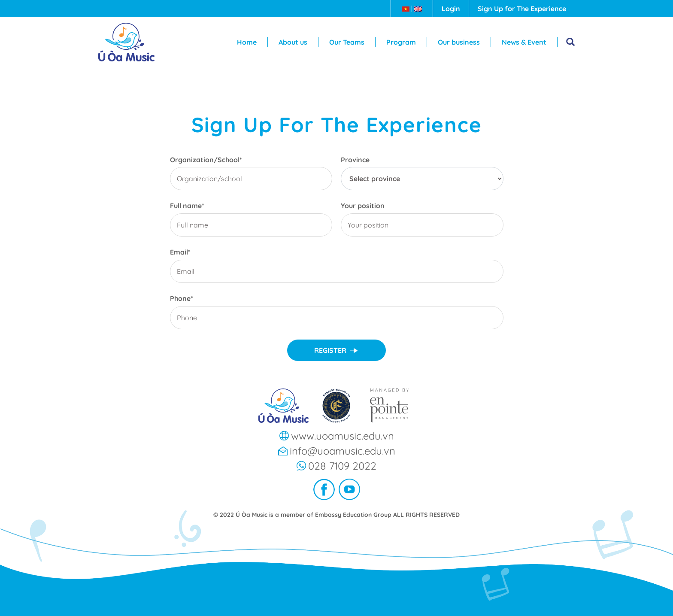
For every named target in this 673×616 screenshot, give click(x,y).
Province (355, 160)
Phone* (182, 299)
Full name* (187, 206)
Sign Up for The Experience (522, 9)
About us (293, 42)
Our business (459, 42)
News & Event (524, 42)
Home (247, 42)
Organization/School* (206, 160)
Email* (180, 252)
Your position (363, 206)
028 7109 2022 (342, 466)
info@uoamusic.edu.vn (343, 451)
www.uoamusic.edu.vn (343, 436)
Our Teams (347, 42)
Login (451, 9)
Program (401, 42)
